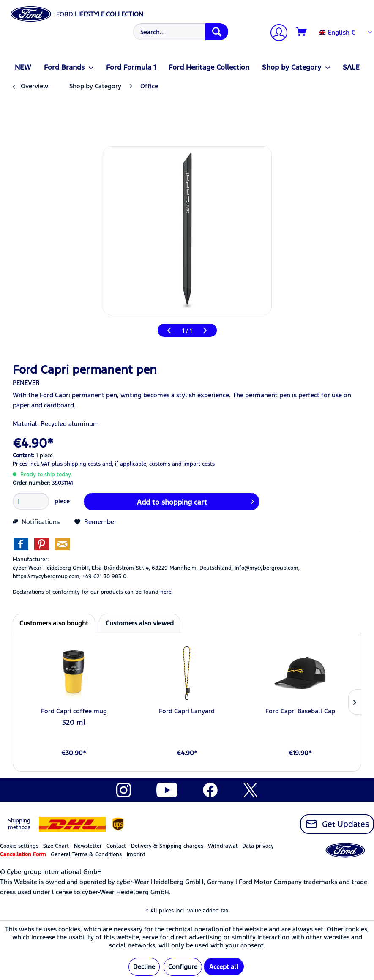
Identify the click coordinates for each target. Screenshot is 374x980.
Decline (144, 967)
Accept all (224, 967)
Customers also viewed (140, 623)
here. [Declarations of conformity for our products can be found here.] (167, 592)
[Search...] (181, 32)
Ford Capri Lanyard (187, 711)
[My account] (276, 34)
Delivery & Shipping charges (167, 846)
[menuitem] (180, 32)
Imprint (136, 854)
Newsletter (88, 846)
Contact (116, 846)
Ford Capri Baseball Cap (300, 711)
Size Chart (56, 846)
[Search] (217, 32)
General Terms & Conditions (86, 854)
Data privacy (258, 846)
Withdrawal (223, 846)
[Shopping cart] (302, 32)
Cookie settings (19, 846)
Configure (183, 967)
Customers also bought (54, 623)
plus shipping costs (76, 464)
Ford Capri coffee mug (74, 711)
